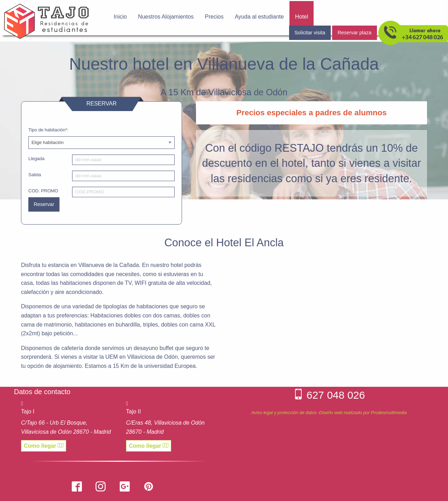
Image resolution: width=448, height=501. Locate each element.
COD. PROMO (43, 191)
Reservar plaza (354, 33)
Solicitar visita (310, 33)
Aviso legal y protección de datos (284, 413)
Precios (214, 17)
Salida (35, 175)
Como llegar (44, 446)
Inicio (120, 17)
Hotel (302, 17)
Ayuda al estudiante (259, 17)
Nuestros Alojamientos (166, 17)
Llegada (36, 159)
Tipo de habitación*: (48, 130)
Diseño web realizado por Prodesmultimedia (363, 413)
